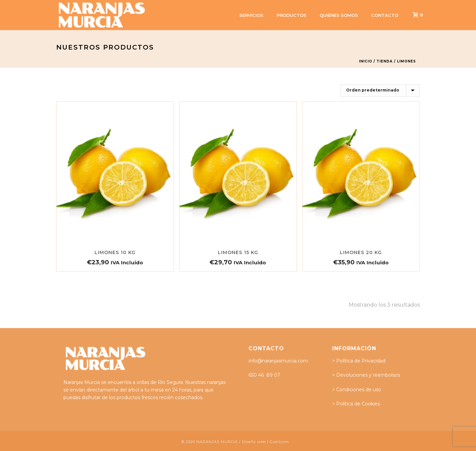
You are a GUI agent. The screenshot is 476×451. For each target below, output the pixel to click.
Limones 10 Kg (115, 252)
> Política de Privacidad (359, 361)
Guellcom (279, 442)
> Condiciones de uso (357, 390)
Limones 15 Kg (238, 252)
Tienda (385, 61)
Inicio (366, 61)
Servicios (251, 15)
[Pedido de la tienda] (380, 91)
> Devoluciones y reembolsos (366, 375)
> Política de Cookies (356, 404)
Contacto (385, 15)
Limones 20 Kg (361, 252)
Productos (292, 15)
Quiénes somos (339, 15)
